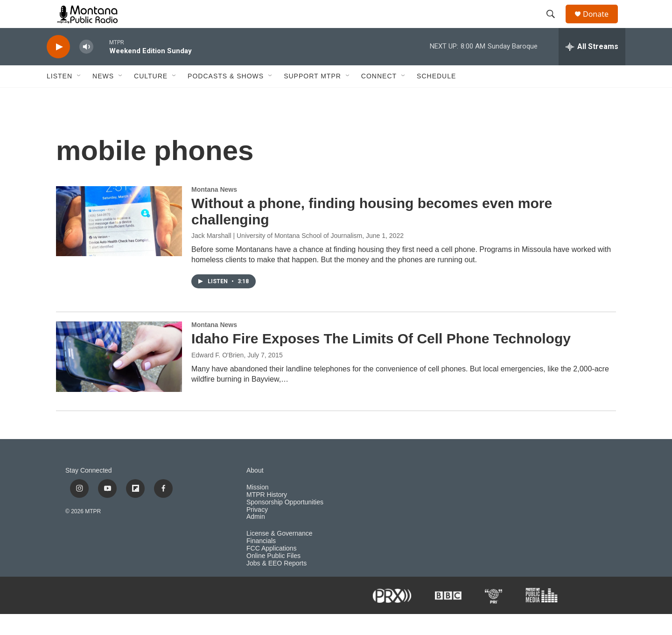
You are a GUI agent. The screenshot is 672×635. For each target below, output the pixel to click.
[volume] (86, 68)
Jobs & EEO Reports (276, 584)
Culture (151, 97)
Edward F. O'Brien (217, 376)
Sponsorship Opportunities (285, 523)
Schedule (436, 97)
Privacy (257, 531)
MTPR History (267, 516)
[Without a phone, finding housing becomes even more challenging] (119, 242)
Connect (379, 97)
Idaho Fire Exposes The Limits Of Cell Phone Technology (381, 359)
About (255, 492)
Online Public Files (273, 577)
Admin (256, 538)
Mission (257, 508)
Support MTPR (312, 97)
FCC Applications (271, 569)
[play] (58, 68)
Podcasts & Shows (226, 97)
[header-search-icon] (555, 25)
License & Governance (280, 555)
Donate (602, 24)
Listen (59, 97)
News (103, 97)
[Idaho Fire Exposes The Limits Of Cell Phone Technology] (119, 377)
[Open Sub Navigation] (79, 97)
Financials (261, 562)
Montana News (214, 210)
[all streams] (592, 68)
